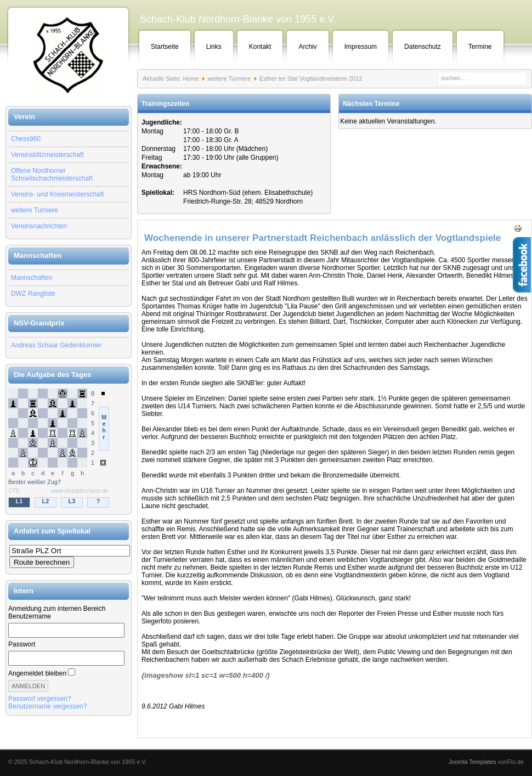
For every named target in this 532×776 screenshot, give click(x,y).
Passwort (22, 644)
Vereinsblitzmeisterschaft (47, 155)
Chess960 (26, 139)
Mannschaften (32, 278)
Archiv (307, 47)
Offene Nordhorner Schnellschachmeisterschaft (52, 175)
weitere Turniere (35, 210)
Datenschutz (423, 47)
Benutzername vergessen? (47, 706)
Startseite (165, 47)
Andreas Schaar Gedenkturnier (56, 345)
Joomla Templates (472, 762)
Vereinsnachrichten (39, 226)
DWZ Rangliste (33, 294)
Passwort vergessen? (40, 699)
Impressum (361, 47)
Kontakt (260, 47)
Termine (480, 47)
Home (191, 78)
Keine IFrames (69, 449)
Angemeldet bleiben (37, 673)
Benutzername (30, 616)
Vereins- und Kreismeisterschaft (57, 194)
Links (214, 47)
